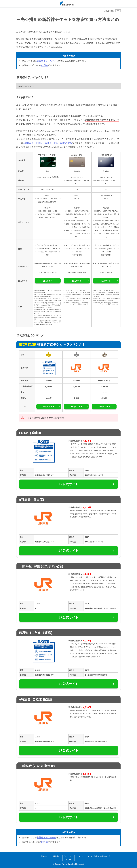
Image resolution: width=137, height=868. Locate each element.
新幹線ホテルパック (47, 61)
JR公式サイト (49, 406)
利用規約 (56, 856)
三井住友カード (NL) (33, 143)
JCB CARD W (66, 143)
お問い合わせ (105, 856)
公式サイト (48, 281)
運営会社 (44, 856)
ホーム (32, 856)
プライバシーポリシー (68, 858)
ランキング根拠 (93, 856)
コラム (81, 856)
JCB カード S (51, 143)
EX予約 (45, 65)
